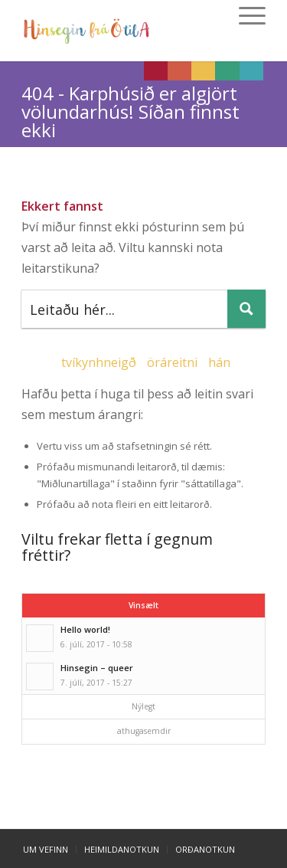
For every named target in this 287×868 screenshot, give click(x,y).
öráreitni (172, 362)
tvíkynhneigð (99, 362)
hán (219, 362)
